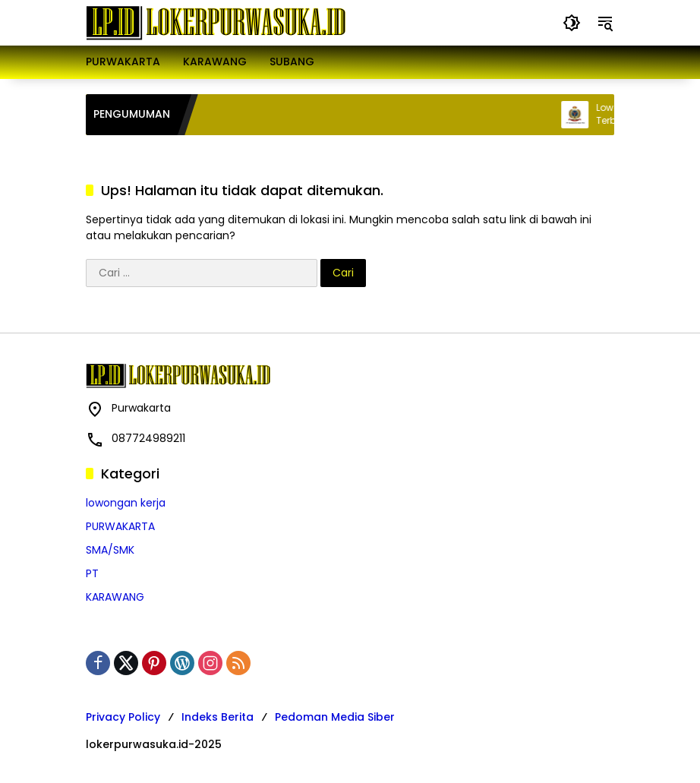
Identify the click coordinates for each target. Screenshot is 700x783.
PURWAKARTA (120, 526)
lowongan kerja (126, 503)
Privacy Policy (123, 717)
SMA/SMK (110, 550)
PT (92, 573)
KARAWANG (115, 597)
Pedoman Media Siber (335, 717)
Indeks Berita (218, 717)
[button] (572, 23)
